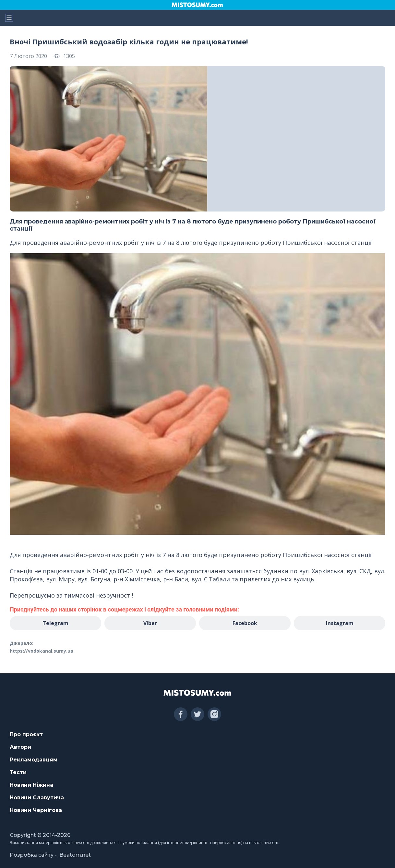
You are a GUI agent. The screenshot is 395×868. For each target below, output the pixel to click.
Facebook (245, 623)
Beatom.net (75, 855)
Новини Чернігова (36, 810)
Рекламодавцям (34, 760)
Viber (150, 623)
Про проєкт (26, 734)
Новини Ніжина (31, 785)
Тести (18, 772)
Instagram (340, 623)
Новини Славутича (37, 798)
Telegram (55, 623)
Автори (20, 747)
